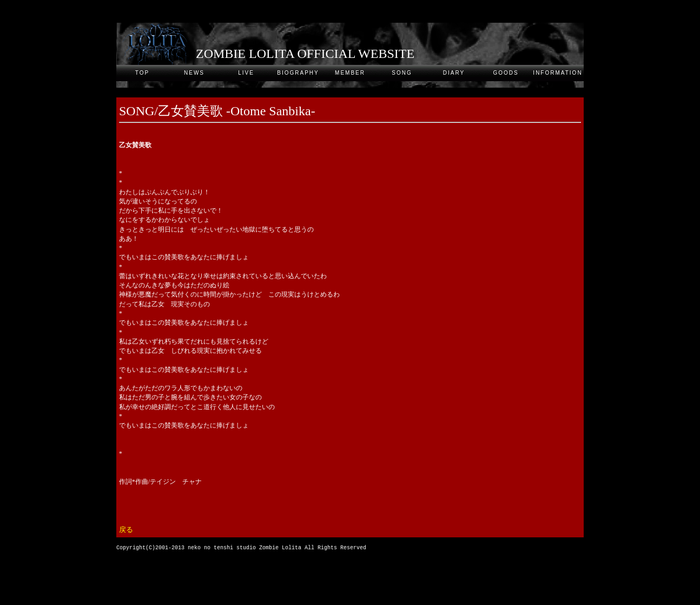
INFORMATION (557, 73)
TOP (142, 73)
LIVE (246, 73)
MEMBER (350, 73)
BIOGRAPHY (298, 73)
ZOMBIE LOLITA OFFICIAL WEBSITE (305, 54)
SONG (402, 73)
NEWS (194, 73)
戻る (126, 530)
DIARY (454, 73)
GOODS (506, 73)
